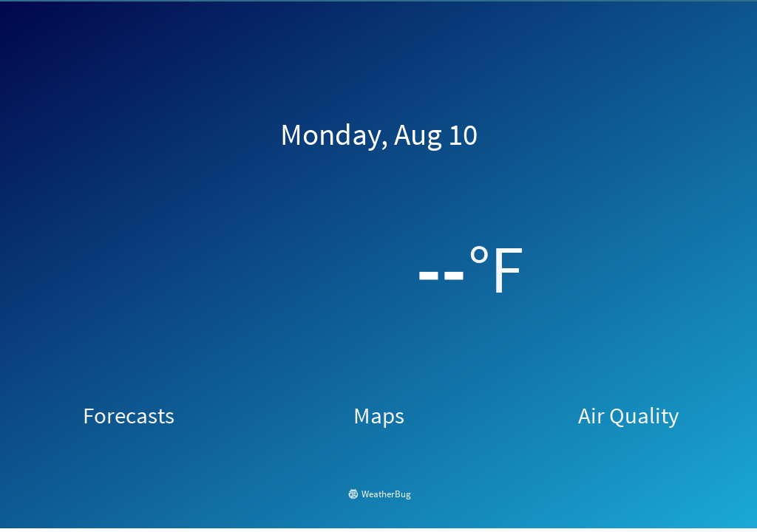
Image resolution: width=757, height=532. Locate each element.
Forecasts (129, 415)
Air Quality (628, 415)
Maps (379, 415)
